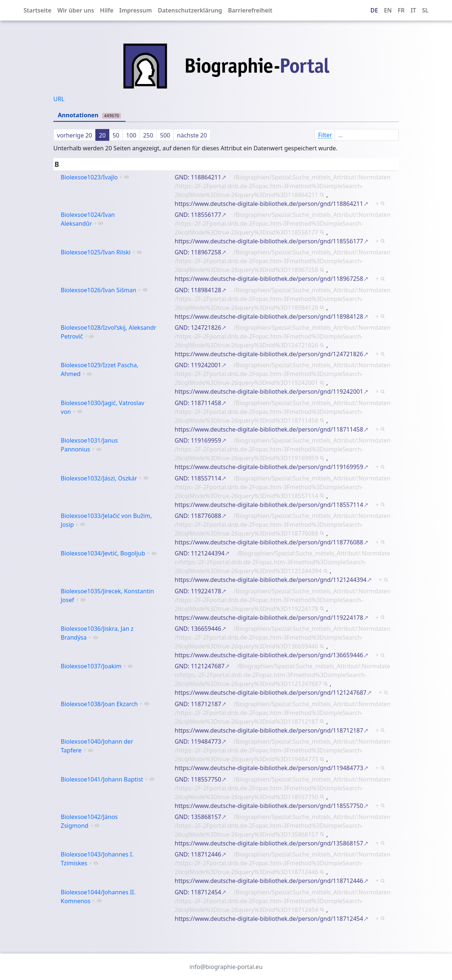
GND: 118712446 (198, 854)
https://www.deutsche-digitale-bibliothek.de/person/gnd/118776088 (269, 542)
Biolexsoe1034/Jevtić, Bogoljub (103, 553)
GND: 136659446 (198, 629)
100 (131, 135)
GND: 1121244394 (200, 553)
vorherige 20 (75, 135)
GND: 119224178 (198, 591)
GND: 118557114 (198, 478)
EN (388, 10)
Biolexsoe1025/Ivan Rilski (96, 252)
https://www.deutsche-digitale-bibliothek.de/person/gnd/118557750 (269, 806)
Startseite (38, 10)
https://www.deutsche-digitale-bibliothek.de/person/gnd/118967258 (269, 279)
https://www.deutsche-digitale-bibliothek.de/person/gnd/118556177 (269, 241)
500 (165, 135)
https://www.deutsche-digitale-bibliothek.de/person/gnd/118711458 (269, 429)
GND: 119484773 (198, 741)
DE (374, 10)
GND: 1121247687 (200, 666)
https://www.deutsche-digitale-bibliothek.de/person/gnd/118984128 (269, 316)
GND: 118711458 (198, 403)
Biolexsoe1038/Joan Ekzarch (99, 704)
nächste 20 (192, 135)
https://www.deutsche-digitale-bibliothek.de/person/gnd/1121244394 (271, 580)
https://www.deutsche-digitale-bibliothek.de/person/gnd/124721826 (269, 354)
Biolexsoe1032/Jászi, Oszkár (99, 478)
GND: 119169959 (198, 440)
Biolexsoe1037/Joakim (91, 666)
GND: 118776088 (198, 516)
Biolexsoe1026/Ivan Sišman (98, 290)
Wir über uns (76, 10)
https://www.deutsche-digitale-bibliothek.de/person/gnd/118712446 (269, 881)
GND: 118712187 (198, 704)
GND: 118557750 (198, 779)
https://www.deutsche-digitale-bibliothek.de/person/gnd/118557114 (269, 505)
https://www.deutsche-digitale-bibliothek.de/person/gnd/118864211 (269, 204)
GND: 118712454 (198, 892)
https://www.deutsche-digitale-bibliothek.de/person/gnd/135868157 (269, 843)
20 (102, 135)
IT (413, 10)
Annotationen (89, 115)
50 (116, 135)
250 (148, 135)
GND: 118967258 (198, 252)
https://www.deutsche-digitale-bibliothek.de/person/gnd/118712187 (269, 730)
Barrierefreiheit (250, 10)
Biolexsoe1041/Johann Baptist (102, 779)
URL (59, 99)
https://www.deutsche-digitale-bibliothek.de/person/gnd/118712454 (269, 919)
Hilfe (107, 10)
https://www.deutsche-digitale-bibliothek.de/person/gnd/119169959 (269, 467)
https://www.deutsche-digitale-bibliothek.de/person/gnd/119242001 (269, 391)
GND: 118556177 (198, 215)
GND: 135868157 (198, 817)
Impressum (136, 10)
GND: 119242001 (198, 365)
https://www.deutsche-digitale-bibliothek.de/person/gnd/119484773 (269, 768)
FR (401, 10)
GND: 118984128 (198, 290)
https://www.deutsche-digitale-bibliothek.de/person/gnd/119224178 (269, 618)
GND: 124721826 (198, 328)
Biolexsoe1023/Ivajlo (89, 177)
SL (425, 10)
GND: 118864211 (198, 177)
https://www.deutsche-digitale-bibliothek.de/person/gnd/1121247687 (271, 693)
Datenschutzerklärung (190, 10)
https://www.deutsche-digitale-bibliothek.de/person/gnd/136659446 (269, 655)
